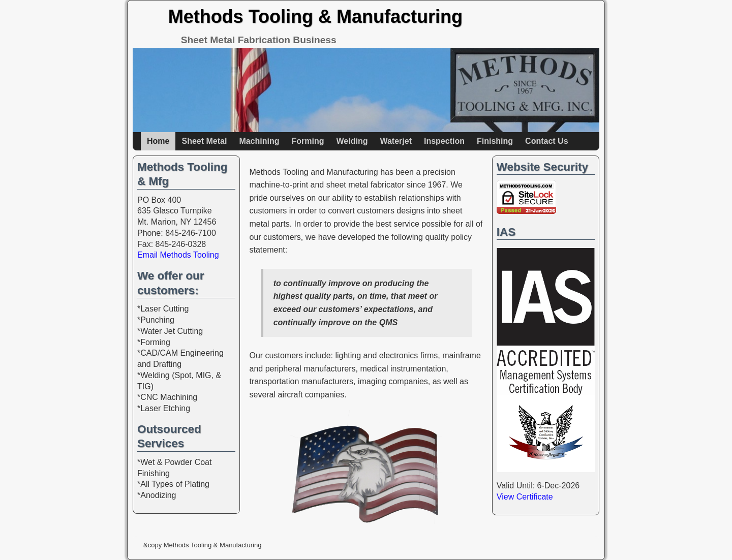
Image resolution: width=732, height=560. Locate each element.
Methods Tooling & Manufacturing (315, 17)
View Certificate (525, 497)
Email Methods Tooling (178, 255)
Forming (308, 141)
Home (158, 141)
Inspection (444, 141)
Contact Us (546, 141)
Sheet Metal (204, 141)
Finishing (495, 141)
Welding (352, 141)
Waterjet (396, 141)
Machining (259, 141)
